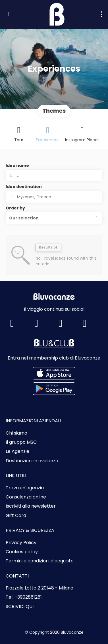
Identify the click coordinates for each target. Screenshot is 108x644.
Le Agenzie (17, 451)
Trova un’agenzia (25, 488)
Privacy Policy (21, 543)
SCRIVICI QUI (20, 607)
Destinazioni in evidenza (32, 461)
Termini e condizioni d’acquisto (40, 561)
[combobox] (54, 197)
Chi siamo (16, 433)
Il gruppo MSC (21, 442)
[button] (54, 218)
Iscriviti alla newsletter (31, 506)
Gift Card (16, 516)
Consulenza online (26, 497)
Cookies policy (22, 552)
